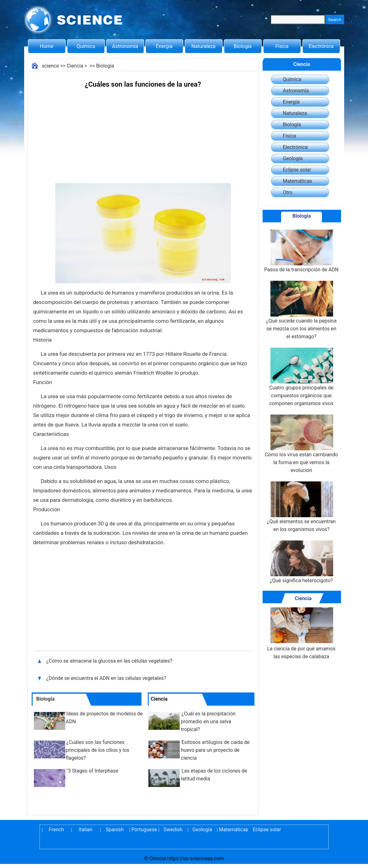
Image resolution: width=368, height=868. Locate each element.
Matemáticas (298, 181)
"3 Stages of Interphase (92, 771)
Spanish (115, 830)
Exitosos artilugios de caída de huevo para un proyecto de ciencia (215, 750)
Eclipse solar (297, 170)
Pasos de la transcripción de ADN (301, 251)
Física (282, 46)
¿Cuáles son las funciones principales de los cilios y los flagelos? (98, 750)
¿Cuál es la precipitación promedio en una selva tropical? (208, 722)
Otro (288, 192)
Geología (293, 158)
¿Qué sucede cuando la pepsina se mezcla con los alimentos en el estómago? (301, 310)
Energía (164, 46)
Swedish (173, 830)
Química (86, 46)
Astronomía (125, 46)
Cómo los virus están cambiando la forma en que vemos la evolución (301, 444)
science (50, 66)
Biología (243, 46)
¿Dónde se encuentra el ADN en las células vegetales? (107, 678)
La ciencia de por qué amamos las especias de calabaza (301, 633)
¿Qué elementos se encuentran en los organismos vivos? (301, 507)
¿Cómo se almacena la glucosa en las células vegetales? (110, 661)
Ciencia (75, 66)
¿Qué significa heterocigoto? (301, 562)
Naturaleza (203, 46)
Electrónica (321, 46)
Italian (86, 830)
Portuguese (144, 830)
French (56, 830)
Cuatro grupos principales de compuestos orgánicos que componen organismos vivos (301, 377)
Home (47, 46)
